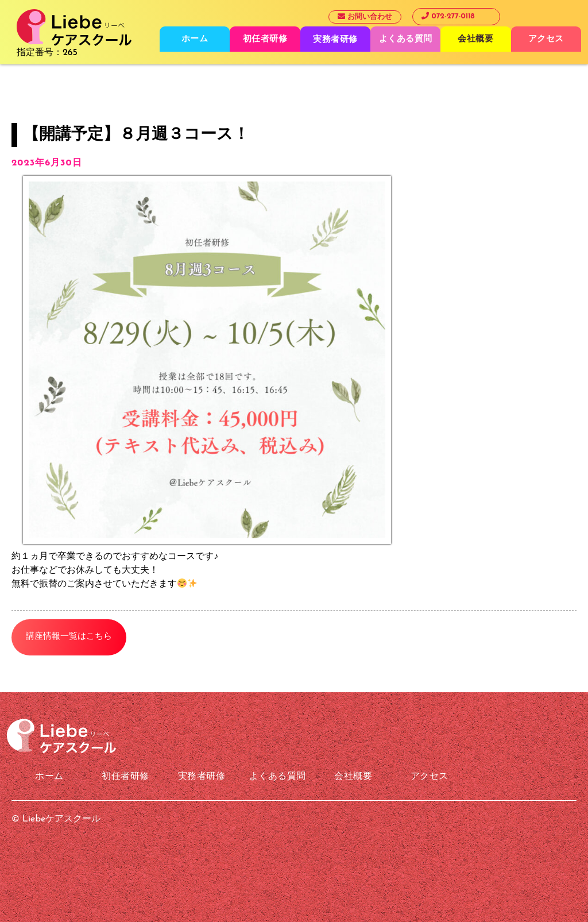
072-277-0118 (448, 16)
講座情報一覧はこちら (69, 637)
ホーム (195, 39)
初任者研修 (265, 39)
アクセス (546, 39)
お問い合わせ (365, 17)
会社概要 (475, 39)
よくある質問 (406, 39)
